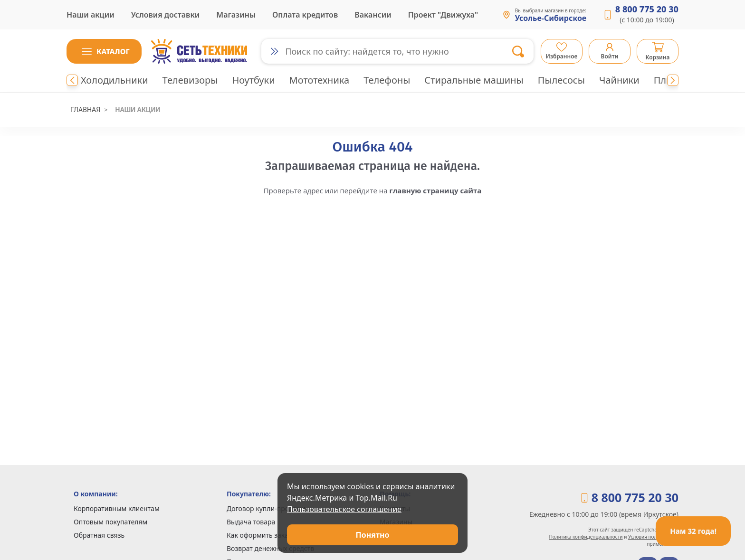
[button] (104, 51)
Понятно (373, 535)
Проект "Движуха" (443, 15)
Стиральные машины (474, 80)
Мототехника (320, 80)
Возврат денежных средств (270, 548)
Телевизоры (190, 80)
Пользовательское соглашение (344, 509)
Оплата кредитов (305, 15)
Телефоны (387, 80)
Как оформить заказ (259, 535)
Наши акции (91, 15)
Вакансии (373, 15)
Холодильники (115, 80)
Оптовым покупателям (110, 522)
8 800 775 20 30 (647, 9)
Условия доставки (166, 15)
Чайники (619, 80)
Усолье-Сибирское (551, 19)
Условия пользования (653, 537)
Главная (85, 110)
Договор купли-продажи (266, 508)
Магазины (236, 15)
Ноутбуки (253, 80)
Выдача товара (251, 522)
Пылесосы (561, 80)
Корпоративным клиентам (117, 508)
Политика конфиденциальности (586, 537)
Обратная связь (99, 535)
